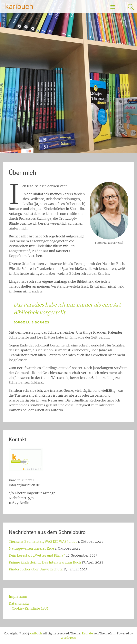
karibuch (19, 7)
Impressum (18, 597)
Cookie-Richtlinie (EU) (30, 608)
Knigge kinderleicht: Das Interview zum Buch (45, 562)
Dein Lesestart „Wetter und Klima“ (37, 555)
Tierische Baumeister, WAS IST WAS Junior (43, 541)
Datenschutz (19, 603)
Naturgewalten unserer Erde (31, 548)
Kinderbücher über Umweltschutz (36, 569)
